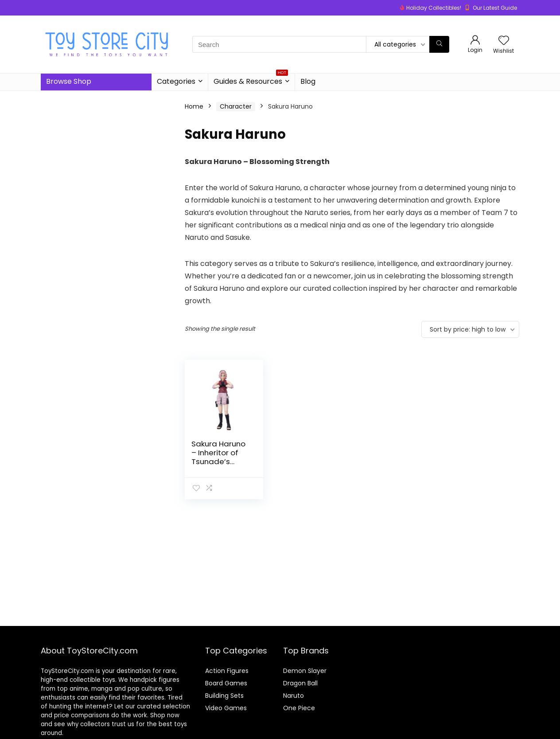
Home (194, 106)
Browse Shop (69, 81)
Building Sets (224, 696)
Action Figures (227, 671)
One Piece (299, 708)
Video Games (226, 708)
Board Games (226, 683)
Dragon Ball (300, 683)
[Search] (439, 44)
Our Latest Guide (495, 8)
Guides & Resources (251, 80)
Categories (176, 81)
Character (236, 106)
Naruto (294, 696)
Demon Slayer (305, 671)
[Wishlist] (504, 41)
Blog (308, 81)
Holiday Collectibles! (434, 8)
